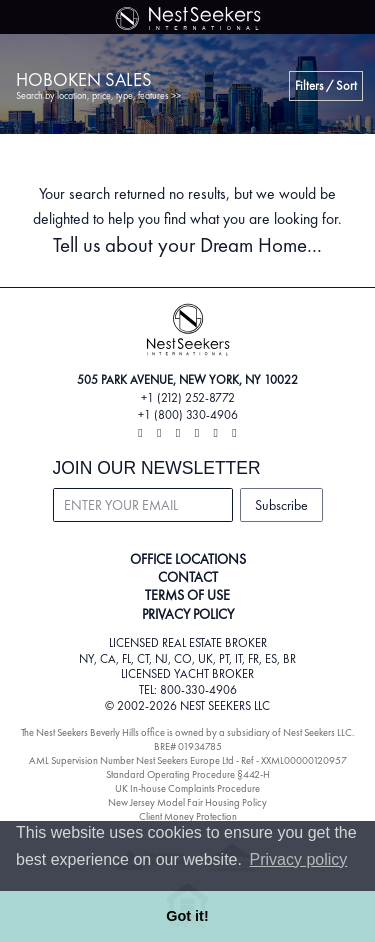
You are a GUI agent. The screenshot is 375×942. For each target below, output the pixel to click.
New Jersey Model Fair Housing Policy (187, 802)
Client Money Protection (188, 816)
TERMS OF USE (187, 595)
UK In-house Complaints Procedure (187, 788)
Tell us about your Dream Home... (187, 244)
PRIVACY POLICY (188, 614)
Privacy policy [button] (299, 859)
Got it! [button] (187, 916)
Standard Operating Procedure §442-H (188, 774)
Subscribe (281, 505)
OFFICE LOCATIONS (188, 559)
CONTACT (188, 577)
